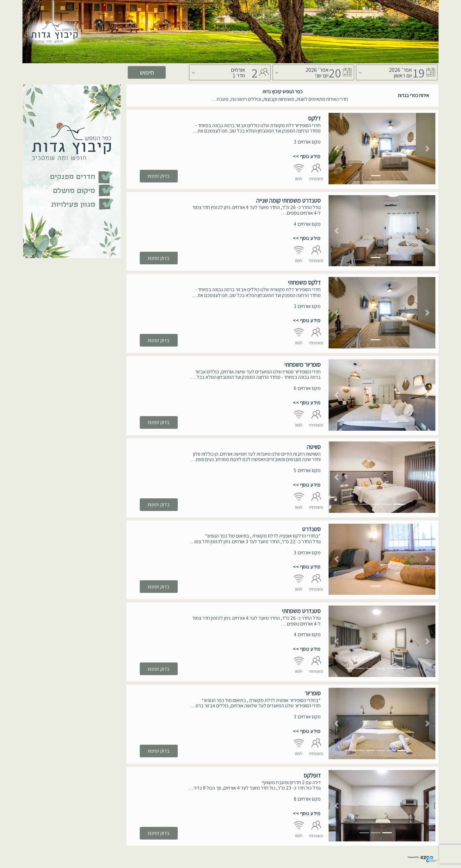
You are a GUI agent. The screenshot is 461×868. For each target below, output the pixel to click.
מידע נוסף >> (307, 156)
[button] (337, 149)
